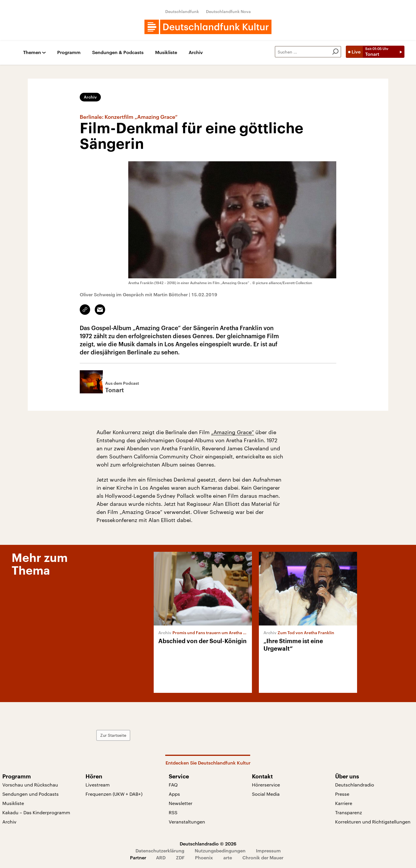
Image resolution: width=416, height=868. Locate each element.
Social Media (266, 794)
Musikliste (166, 52)
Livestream (98, 785)
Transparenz (349, 812)
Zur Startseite (113, 735)
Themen (32, 52)
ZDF (180, 857)
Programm (69, 52)
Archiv (196, 52)
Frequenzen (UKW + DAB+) (114, 794)
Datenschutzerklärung (160, 851)
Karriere (344, 803)
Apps (174, 794)
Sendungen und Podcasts (30, 794)
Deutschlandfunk (182, 11)
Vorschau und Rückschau (30, 785)
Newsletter (181, 803)
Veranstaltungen (187, 822)
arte (228, 857)
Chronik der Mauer (263, 857)
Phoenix (204, 857)
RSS (173, 812)
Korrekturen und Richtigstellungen (373, 822)
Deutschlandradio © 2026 (208, 844)
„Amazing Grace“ (233, 432)
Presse (342, 794)
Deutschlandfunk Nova (228, 11)
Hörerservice (266, 785)
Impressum (268, 851)
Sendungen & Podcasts (118, 52)
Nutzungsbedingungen (220, 851)
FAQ (173, 785)
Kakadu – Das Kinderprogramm (36, 812)
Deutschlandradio (355, 785)
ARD (161, 857)
